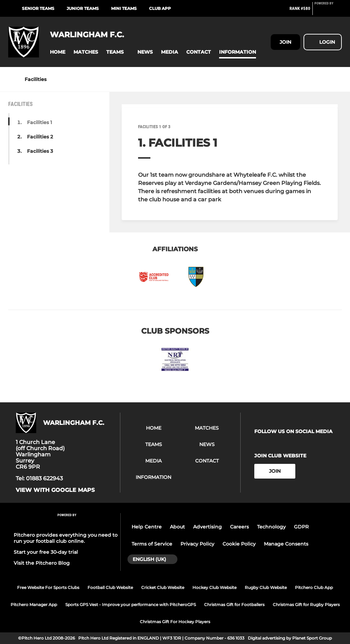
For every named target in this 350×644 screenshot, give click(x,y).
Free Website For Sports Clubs (48, 587)
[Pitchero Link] (328, 11)
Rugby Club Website (266, 587)
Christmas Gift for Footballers (234, 605)
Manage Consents (286, 544)
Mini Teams (124, 8)
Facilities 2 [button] (40, 137)
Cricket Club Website (163, 587)
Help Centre (147, 527)
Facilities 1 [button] (39, 122)
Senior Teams (38, 8)
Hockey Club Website (214, 587)
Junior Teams (83, 8)
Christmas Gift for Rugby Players (306, 605)
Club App (160, 8)
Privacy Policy (197, 544)
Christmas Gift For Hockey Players (175, 622)
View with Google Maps (55, 490)
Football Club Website (110, 587)
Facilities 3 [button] (40, 151)
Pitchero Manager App (34, 605)
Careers (239, 527)
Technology (271, 527)
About (177, 527)
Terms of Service (152, 544)
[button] (58, 52)
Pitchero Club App (314, 587)
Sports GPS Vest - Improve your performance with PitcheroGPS (131, 605)
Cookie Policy (239, 544)
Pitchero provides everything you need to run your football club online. (66, 538)
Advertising (207, 527)
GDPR (301, 527)
